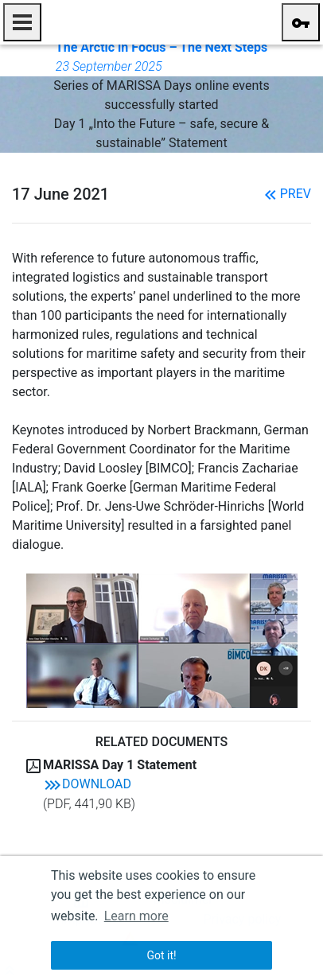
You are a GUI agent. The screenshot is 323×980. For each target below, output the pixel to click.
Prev (286, 194)
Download (87, 784)
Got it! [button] (161, 955)
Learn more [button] (136, 916)
